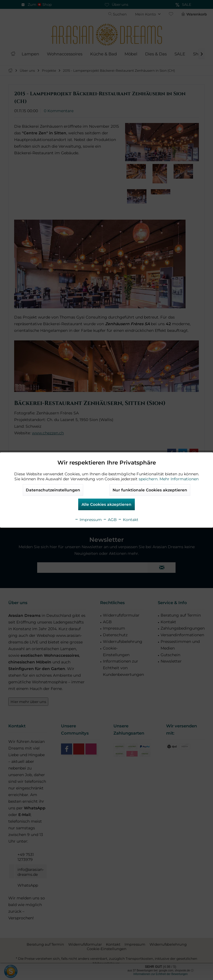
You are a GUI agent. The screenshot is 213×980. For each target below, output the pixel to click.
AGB (110, 520)
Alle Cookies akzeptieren (106, 504)
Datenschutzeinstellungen (53, 490)
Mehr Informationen (179, 479)
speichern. (149, 479)
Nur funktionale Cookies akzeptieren (150, 490)
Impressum (88, 520)
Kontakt (128, 520)
